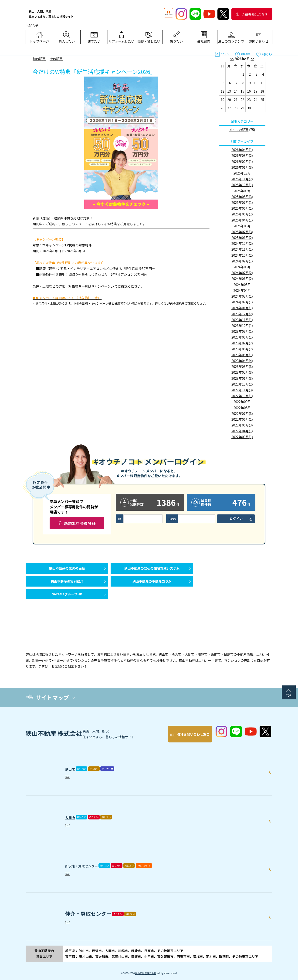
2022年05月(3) (242, 425)
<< (232, 59)
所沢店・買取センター (91, 860)
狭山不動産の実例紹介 (67, 588)
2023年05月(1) (242, 355)
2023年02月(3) (242, 372)
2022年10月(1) (242, 396)
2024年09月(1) (242, 261)
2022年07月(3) (242, 413)
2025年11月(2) (242, 179)
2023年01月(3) (242, 378)
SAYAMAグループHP (67, 606)
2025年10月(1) (242, 185)
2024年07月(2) (242, 273)
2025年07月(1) (242, 202)
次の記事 (56, 59)
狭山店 (73, 763)
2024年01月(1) (242, 308)
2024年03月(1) (242, 296)
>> (253, 59)
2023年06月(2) (242, 349)
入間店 (73, 811)
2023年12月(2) (242, 314)
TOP (289, 695)
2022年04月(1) (242, 431)
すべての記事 (239, 130)
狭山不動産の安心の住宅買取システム (152, 571)
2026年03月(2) (242, 155)
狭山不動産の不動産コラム (152, 588)
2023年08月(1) (242, 337)
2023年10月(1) (242, 326)
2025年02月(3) (242, 232)
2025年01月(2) (242, 238)
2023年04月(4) (242, 361)
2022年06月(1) (242, 419)
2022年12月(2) (242, 384)
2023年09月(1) (242, 331)
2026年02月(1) (242, 161)
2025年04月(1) (242, 220)
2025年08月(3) (242, 197)
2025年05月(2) (242, 214)
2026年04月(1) (242, 150)
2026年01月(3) (242, 167)
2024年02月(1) (242, 302)
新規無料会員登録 (80, 523)
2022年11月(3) (242, 390)
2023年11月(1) (242, 320)
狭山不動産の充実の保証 (67, 571)
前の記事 (39, 59)
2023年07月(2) (242, 343)
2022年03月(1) (242, 437)
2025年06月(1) (242, 208)
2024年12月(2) (242, 243)
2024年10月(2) (242, 255)
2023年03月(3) (242, 366)
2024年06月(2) (242, 279)
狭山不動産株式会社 (146, 968)
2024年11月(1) (242, 249)
